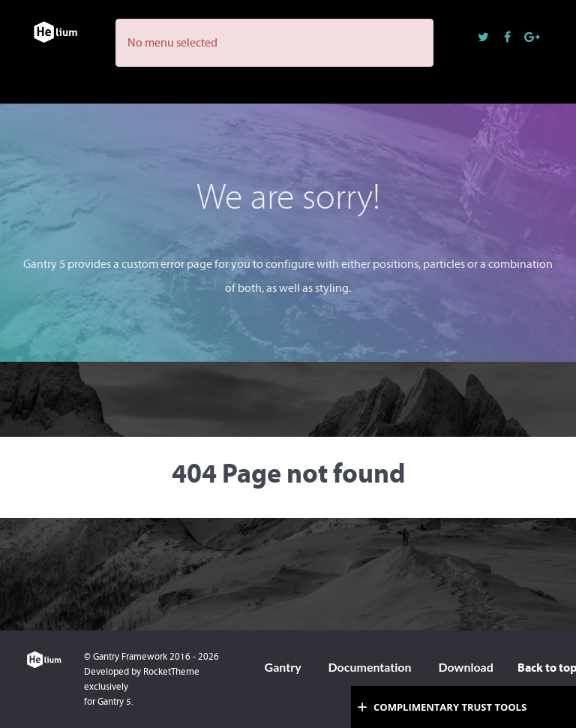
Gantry (283, 667)
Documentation (369, 667)
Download (465, 667)
